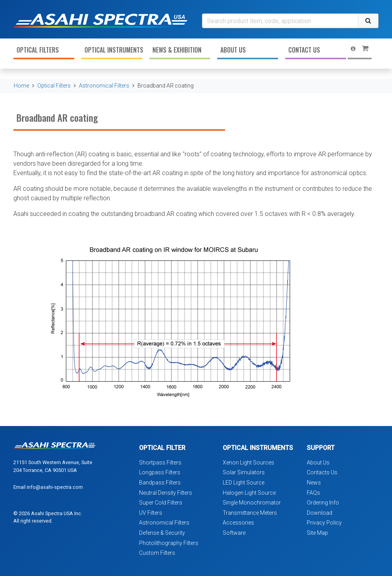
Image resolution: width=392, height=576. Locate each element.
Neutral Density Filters (166, 493)
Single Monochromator (252, 503)
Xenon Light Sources (248, 463)
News (314, 483)
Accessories (238, 523)
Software (234, 533)
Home (21, 86)
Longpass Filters (160, 472)
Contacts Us (322, 472)
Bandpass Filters (160, 483)
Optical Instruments (113, 50)
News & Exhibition (177, 50)
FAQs (313, 493)
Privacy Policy (324, 523)
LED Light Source (244, 483)
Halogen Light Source (249, 493)
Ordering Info (323, 503)
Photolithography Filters (169, 543)
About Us (233, 50)
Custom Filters (157, 553)
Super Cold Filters (161, 503)
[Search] (280, 21)
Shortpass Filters (160, 463)
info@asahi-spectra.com (55, 487)
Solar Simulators (244, 472)
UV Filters (151, 513)
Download (320, 513)
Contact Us (304, 50)
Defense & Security (162, 533)
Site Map (317, 533)
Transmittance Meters (250, 513)
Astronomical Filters (104, 86)
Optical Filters (38, 50)
